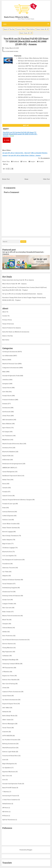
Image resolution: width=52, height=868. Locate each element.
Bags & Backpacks (8, 764)
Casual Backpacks (8, 472)
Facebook (15, 161)
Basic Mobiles (7, 424)
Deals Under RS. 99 (42, 29)
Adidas (5, 632)
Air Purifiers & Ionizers (10, 740)
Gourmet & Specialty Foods (11, 376)
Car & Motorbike (8, 356)
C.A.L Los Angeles (8, 556)
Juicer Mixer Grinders (10, 524)
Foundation (6, 564)
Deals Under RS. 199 (26, 33)
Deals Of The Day (9, 29)
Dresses (5, 404)
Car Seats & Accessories (10, 700)
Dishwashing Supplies (10, 588)
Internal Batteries (8, 512)
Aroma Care (6, 600)
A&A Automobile (8, 420)
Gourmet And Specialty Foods (12, 784)
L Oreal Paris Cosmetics (10, 800)
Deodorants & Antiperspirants (12, 464)
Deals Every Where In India (16, 17)
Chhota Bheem (7, 628)
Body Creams (7, 612)
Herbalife (6, 712)
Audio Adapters (8, 540)
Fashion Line (7, 520)
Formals (5, 492)
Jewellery (6, 380)
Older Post (46, 179)
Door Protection (8, 636)
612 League (6, 432)
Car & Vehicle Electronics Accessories (15, 640)
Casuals (5, 488)
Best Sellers (31, 29)
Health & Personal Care (10, 364)
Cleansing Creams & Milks (11, 664)
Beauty (5, 360)
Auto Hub (5, 392)
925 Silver (6, 812)
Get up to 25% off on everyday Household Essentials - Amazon (23, 253)
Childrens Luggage (9, 548)
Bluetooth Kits (7, 552)
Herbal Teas (6, 480)
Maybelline (6, 440)
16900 (7, 140)
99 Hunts (5, 816)
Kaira (4, 484)
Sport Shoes (6, 428)
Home (26, 179)
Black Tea (6, 620)
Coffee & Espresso (8, 516)
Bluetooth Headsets (9, 452)
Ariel (4, 760)
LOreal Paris (7, 416)
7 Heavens (6, 792)
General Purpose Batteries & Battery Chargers (17, 500)
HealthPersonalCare (9, 748)
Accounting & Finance (10, 796)
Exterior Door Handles (10, 680)
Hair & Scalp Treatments (10, 536)
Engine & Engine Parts (10, 704)
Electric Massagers (9, 724)
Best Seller (6, 340)
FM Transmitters (8, 668)
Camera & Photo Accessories (12, 692)
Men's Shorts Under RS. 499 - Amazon (14, 284)
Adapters (5, 576)
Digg (6, 164)
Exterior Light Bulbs (9, 752)
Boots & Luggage (8, 532)
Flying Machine (8, 648)
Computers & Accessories (11, 368)
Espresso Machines (9, 772)
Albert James (7, 720)
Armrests (5, 732)
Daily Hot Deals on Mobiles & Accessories (16, 332)
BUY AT (26, 125)
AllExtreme (6, 460)
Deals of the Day (8, 336)
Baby (4, 372)
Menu (26, 24)
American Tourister (9, 568)
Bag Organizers (7, 652)
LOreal (5, 688)
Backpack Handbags (9, 660)
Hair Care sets (7, 608)
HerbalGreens (7, 804)
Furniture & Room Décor (10, 756)
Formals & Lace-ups (9, 504)
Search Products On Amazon (12, 328)
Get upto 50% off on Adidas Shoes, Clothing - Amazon (24, 155)
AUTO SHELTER (7, 736)
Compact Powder (8, 604)
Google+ (32, 161)
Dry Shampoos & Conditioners (12, 560)
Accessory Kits (7, 448)
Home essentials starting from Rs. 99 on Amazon (18, 280)
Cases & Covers (7, 496)
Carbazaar (6, 656)
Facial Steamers (8, 584)
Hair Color (6, 776)
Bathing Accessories (9, 744)
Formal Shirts (7, 396)
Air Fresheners (7, 436)
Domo (4, 508)
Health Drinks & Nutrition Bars (13, 444)
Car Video (6, 572)
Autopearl (6, 384)
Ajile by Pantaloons (9, 820)
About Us (5, 312)
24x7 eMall (6, 708)
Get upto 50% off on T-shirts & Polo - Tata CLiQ (16, 153)
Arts (4, 780)
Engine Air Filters (8, 676)
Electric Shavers (8, 644)
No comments (45, 158)
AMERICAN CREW (8, 468)
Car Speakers (7, 768)
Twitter (24, 161)
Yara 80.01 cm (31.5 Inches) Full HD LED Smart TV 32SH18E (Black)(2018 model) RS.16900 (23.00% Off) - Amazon (26, 41)
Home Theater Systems (10, 528)
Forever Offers (21, 29)
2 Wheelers (6, 672)
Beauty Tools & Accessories (11, 616)
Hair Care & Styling (9, 684)
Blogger (30, 850)
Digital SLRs (6, 456)
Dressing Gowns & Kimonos (12, 596)
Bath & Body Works (9, 716)
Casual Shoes (7, 696)
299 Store (5, 808)
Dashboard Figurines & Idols (12, 476)
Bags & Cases (7, 544)
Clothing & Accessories (10, 352)
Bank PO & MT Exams (9, 788)
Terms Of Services (8, 324)
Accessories (6, 408)
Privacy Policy (7, 320)
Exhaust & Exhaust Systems (11, 580)
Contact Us (6, 316)
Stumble (40, 161)
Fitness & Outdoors (9, 400)
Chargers (5, 624)
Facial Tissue (7, 728)
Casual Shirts (7, 388)
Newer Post (6, 179)
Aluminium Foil (8, 592)
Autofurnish (7, 412)
